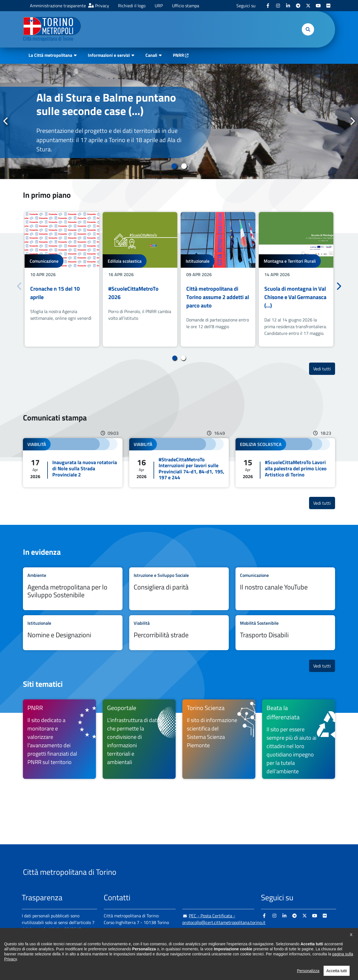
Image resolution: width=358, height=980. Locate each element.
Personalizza (308, 974)
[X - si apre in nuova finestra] (308, 6)
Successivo (352, 121)
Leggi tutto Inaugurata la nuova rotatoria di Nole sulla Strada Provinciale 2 (73, 463)
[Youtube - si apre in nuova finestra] (318, 6)
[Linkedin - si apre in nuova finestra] (288, 6)
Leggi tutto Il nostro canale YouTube (285, 589)
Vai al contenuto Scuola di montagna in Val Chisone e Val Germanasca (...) (296, 279)
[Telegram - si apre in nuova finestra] (298, 6)
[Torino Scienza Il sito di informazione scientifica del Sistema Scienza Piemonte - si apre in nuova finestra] (219, 739)
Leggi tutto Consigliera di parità (179, 589)
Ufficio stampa (186, 6)
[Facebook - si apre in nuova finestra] (268, 6)
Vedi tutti (324, 369)
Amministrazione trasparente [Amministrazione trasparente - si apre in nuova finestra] (58, 6)
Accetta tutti (337, 974)
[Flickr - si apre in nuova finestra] (328, 6)
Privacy (102, 6)
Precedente (6, 121)
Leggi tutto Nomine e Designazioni (73, 633)
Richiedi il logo (132, 6)
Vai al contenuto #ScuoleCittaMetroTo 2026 (140, 279)
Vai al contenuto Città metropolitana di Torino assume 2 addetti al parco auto (218, 279)
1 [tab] (174, 166)
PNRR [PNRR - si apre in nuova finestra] (178, 55)
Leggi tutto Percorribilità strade (179, 633)
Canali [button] (151, 55)
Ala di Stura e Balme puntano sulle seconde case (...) (106, 104)
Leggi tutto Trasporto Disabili (285, 633)
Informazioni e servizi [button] (109, 55)
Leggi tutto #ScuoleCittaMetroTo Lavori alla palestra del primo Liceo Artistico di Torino (285, 463)
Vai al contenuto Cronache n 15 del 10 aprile (62, 279)
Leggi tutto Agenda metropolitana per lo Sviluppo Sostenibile (73, 589)
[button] (308, 29)
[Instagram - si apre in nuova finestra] (278, 6)
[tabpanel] (179, 121)
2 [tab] (184, 166)
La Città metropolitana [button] (50, 55)
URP (159, 6)
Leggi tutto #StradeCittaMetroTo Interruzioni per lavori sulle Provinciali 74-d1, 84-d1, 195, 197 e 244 (179, 463)
